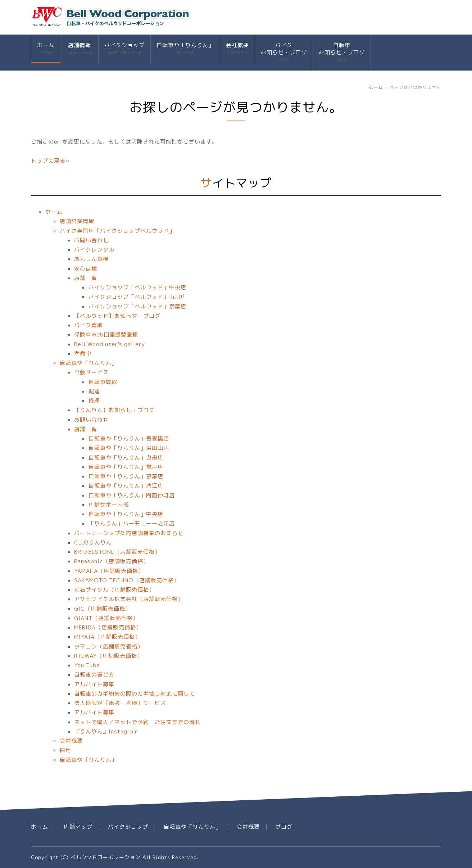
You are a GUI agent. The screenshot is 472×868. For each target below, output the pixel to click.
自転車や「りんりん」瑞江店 (126, 486)
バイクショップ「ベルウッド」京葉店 (137, 306)
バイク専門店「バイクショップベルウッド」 (117, 231)
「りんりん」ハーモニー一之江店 (132, 523)
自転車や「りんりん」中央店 (126, 514)
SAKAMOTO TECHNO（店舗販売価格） (127, 580)
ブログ (284, 827)
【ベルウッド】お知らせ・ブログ (117, 316)
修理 (94, 401)
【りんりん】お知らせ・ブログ (114, 410)
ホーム (46, 49)
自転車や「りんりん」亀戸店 (126, 467)
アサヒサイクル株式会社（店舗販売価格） (129, 599)
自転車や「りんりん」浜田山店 (129, 448)
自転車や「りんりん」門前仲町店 (132, 495)
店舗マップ (78, 827)
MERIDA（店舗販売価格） (108, 627)
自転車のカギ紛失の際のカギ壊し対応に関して (135, 694)
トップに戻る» (50, 161)
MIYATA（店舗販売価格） (107, 637)
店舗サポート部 (109, 505)
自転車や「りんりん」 (185, 49)
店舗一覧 (86, 278)
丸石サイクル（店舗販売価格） (114, 590)
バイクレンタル (94, 250)
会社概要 (237, 49)
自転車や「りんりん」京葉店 (126, 476)
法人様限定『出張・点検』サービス (120, 703)
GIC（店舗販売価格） (103, 609)
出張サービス (91, 372)
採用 (65, 750)
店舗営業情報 (77, 221)
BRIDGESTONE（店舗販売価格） (117, 552)
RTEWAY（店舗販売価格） (108, 656)
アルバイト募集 (94, 684)
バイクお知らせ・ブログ (284, 52)
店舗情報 (79, 49)
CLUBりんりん (93, 542)
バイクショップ (124, 49)
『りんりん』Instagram (106, 731)
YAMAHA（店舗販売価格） (109, 571)
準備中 (83, 354)
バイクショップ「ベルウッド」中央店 (137, 287)
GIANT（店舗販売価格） (106, 618)
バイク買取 (88, 325)
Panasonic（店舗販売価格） (112, 561)
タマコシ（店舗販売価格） (109, 647)
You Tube (87, 665)
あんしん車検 (91, 259)
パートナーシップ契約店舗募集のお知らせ (129, 533)
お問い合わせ (91, 240)
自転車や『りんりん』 (88, 760)
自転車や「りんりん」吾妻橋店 (129, 438)
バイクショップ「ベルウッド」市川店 (137, 297)
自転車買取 (103, 382)
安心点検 (86, 269)
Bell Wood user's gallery (110, 344)
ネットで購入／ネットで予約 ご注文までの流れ (137, 722)
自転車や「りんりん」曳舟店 (126, 458)
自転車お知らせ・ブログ (342, 52)
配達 (94, 391)
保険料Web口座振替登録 (106, 334)
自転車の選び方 (94, 675)
